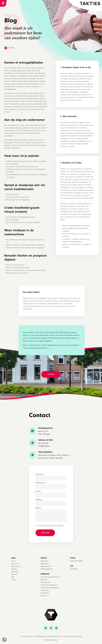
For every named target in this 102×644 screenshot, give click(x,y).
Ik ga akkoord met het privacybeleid (51, 526)
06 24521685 (43, 443)
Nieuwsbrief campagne (49, 585)
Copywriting (45, 590)
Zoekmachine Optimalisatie (50, 577)
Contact (14, 580)
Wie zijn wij (15, 564)
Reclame (44, 596)
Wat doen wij (16, 566)
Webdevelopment (47, 569)
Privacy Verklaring (51, 640)
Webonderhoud (46, 566)
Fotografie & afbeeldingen (50, 588)
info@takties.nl (44, 446)
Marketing (15, 572)
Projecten (14, 574)
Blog (13, 577)
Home (13, 561)
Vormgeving (45, 593)
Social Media (45, 582)
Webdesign (45, 561)
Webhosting (45, 564)
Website (14, 569)
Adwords (44, 580)
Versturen (45, 533)
